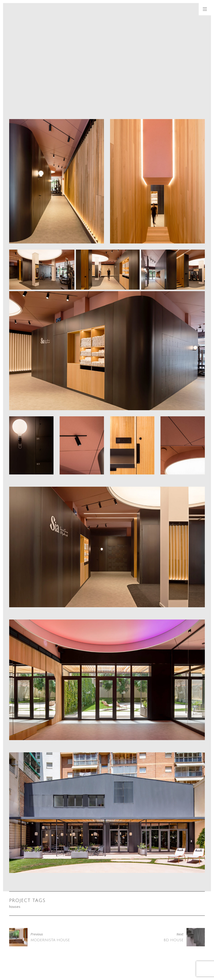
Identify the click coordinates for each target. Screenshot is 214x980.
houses (15, 907)
